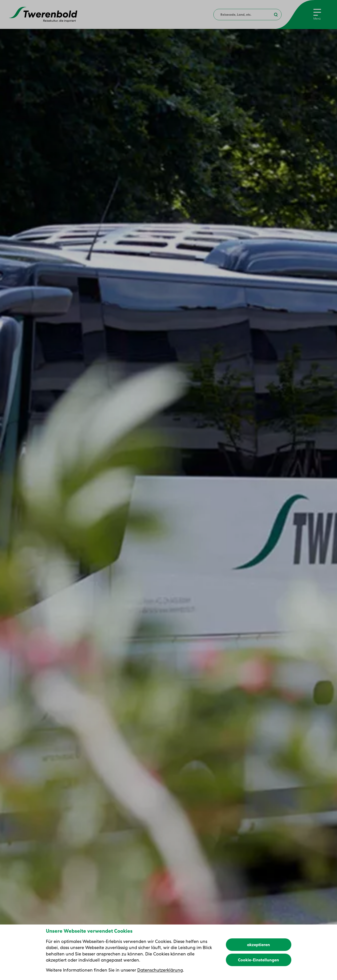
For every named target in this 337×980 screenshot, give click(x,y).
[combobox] (247, 15)
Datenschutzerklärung (160, 970)
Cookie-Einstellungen (258, 960)
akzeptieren (258, 945)
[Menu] (317, 15)
